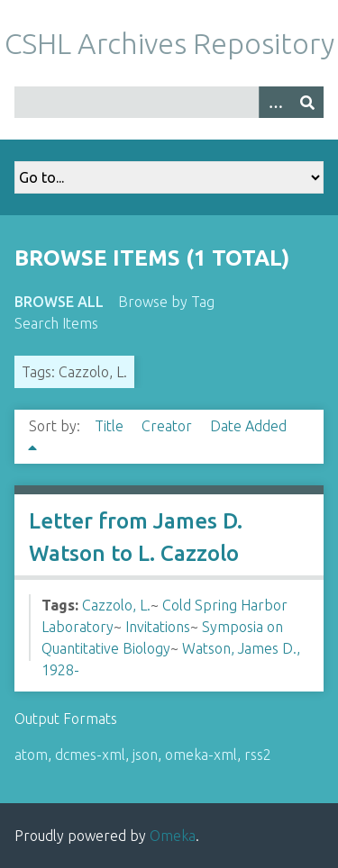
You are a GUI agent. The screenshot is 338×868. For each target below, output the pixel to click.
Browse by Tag (166, 302)
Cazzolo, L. (116, 605)
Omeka (173, 836)
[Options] (275, 102)
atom (31, 755)
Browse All (59, 302)
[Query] (169, 102)
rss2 (258, 755)
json (145, 755)
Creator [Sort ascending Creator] (169, 426)
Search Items (56, 323)
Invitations (158, 627)
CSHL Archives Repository (169, 43)
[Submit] (307, 102)
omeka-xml (201, 755)
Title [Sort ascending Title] (111, 426)
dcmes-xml (90, 755)
